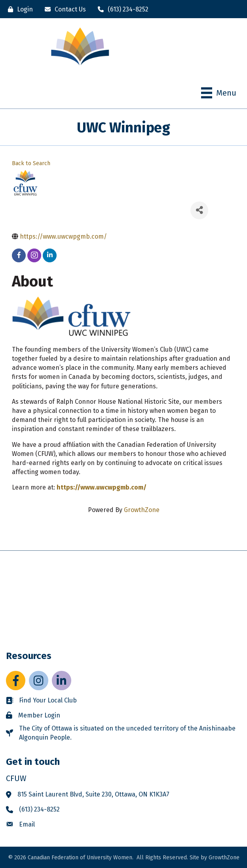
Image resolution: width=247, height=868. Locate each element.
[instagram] (34, 255)
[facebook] (19, 255)
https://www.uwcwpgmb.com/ (102, 487)
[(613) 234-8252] (121, 9)
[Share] (199, 210)
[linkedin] (50, 255)
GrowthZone (142, 510)
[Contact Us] (63, 9)
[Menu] (219, 93)
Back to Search (31, 163)
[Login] (18, 9)
